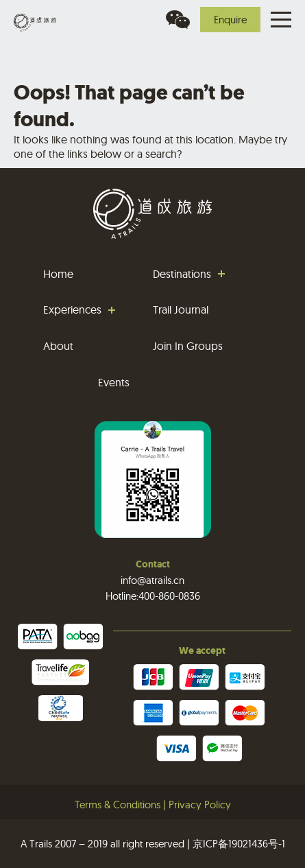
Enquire (230, 20)
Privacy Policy (200, 805)
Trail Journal (181, 309)
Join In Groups (188, 346)
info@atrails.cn (152, 580)
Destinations (182, 274)
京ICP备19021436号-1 (239, 844)
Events (114, 382)
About (58, 346)
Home (58, 274)
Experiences (72, 309)
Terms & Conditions (118, 805)
